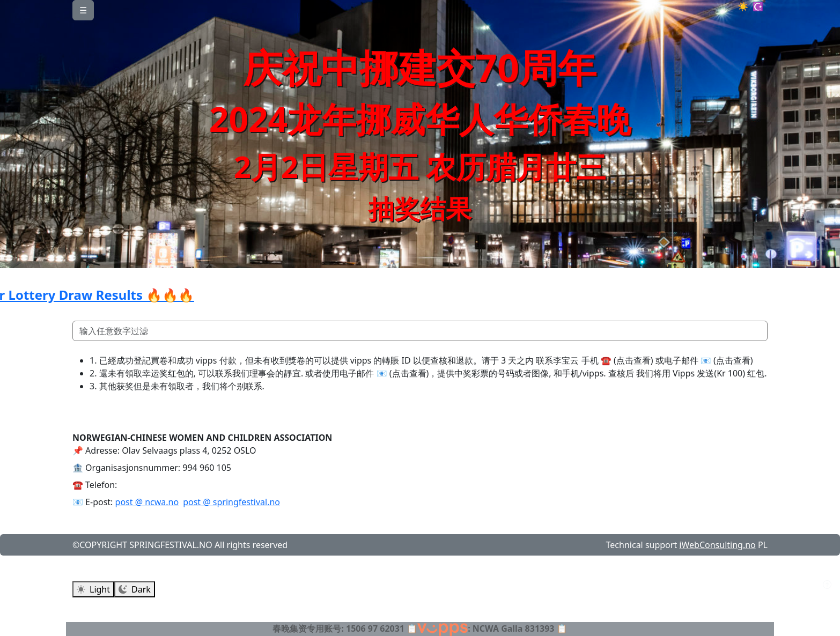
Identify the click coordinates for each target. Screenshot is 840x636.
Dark (135, 589)
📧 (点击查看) (727, 360)
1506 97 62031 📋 (382, 628)
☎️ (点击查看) (627, 360)
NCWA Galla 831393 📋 (520, 628)
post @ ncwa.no (147, 502)
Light (93, 589)
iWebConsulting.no (717, 545)
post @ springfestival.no (231, 502)
